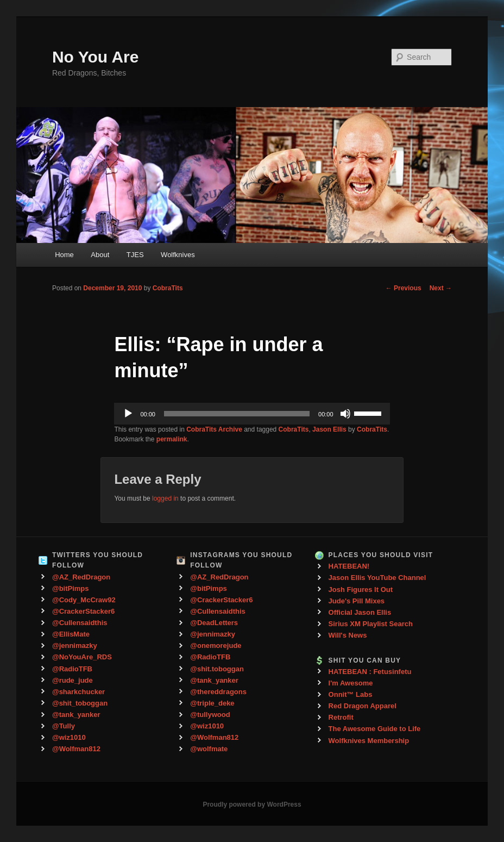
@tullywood (210, 715)
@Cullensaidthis (80, 623)
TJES (135, 255)
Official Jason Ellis (360, 612)
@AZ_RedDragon (81, 577)
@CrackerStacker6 (83, 611)
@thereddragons (218, 692)
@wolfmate (209, 749)
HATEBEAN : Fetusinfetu (370, 672)
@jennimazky (75, 645)
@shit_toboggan (80, 703)
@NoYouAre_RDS (82, 657)
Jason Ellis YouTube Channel (377, 578)
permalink (172, 439)
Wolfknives (178, 255)
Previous (404, 288)
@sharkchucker (78, 692)
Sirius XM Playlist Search (371, 624)
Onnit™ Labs (351, 694)
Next (441, 288)
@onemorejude (216, 645)
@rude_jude (73, 680)
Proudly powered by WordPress (252, 804)
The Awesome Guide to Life (375, 729)
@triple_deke (212, 703)
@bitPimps (71, 588)
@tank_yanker (76, 715)
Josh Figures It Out (361, 590)
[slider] (237, 414)
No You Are (95, 57)
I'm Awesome (351, 683)
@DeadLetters (214, 623)
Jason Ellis (329, 429)
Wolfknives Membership (369, 741)
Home (64, 255)
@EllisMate (71, 634)
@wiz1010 (69, 737)
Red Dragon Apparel (363, 706)
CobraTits (168, 288)
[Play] (128, 414)
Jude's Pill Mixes (357, 601)
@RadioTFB (72, 669)
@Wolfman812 (76, 749)
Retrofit (341, 717)
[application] (252, 414)
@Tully (64, 726)
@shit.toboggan (217, 669)
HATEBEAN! (349, 566)
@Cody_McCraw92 (84, 600)
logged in (165, 498)
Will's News (348, 635)
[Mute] (345, 414)
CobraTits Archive (214, 429)
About (100, 255)
